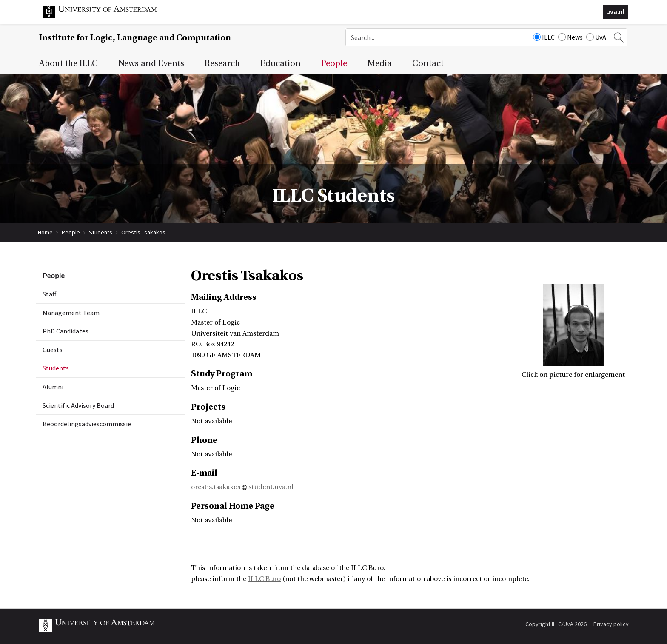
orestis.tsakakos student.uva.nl (242, 487)
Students (101, 232)
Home (45, 232)
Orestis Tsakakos (143, 232)
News (570, 37)
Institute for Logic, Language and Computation (135, 38)
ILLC (544, 37)
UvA (596, 37)
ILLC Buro (264, 579)
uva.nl (615, 11)
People (71, 232)
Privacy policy (611, 624)
